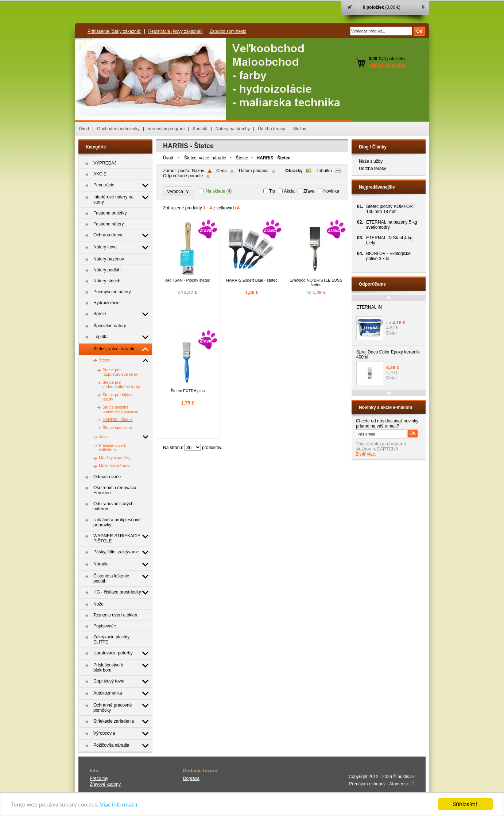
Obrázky (294, 171)
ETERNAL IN (369, 307)
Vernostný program (166, 129)
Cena (222, 171)
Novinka (331, 191)
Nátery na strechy (233, 129)
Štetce (242, 158)
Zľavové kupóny (105, 784)
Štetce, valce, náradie (205, 158)
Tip (272, 191)
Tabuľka (324, 171)
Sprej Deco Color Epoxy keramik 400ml (388, 355)
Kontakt (200, 129)
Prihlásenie (115, 31)
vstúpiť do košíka (387, 65)
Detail (392, 333)
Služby (300, 129)
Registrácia (175, 31)
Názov (198, 171)
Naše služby (371, 161)
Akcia (289, 191)
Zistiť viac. (366, 454)
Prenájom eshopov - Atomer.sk (382, 784)
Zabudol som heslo (228, 31)
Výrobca (178, 191)
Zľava (309, 191)
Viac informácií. (119, 805)
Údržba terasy (272, 129)
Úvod (84, 129)
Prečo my (99, 778)
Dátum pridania (254, 171)
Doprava (191, 778)
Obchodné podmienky (118, 129)
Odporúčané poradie (183, 176)
